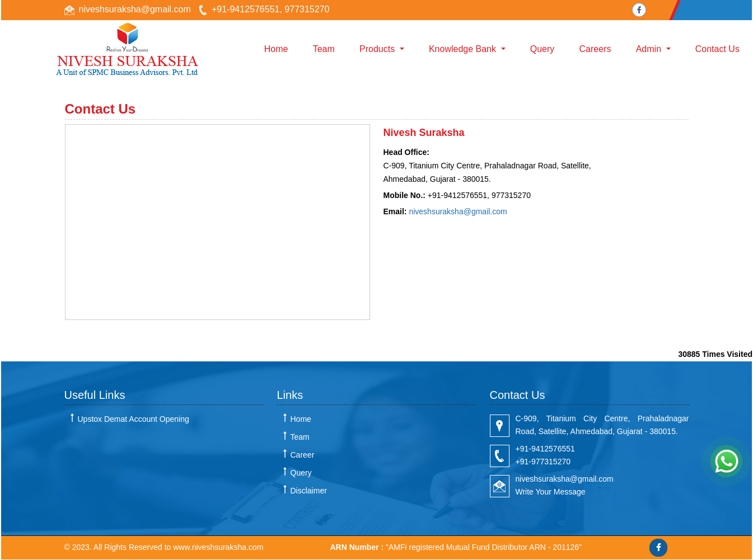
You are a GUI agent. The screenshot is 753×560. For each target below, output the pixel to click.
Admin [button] (650, 49)
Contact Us (717, 49)
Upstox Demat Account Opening (134, 419)
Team (324, 49)
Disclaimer (309, 491)
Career (303, 455)
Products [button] (378, 49)
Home (276, 49)
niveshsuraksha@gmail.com (135, 9)
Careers (595, 49)
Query (542, 49)
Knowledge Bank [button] (464, 49)
